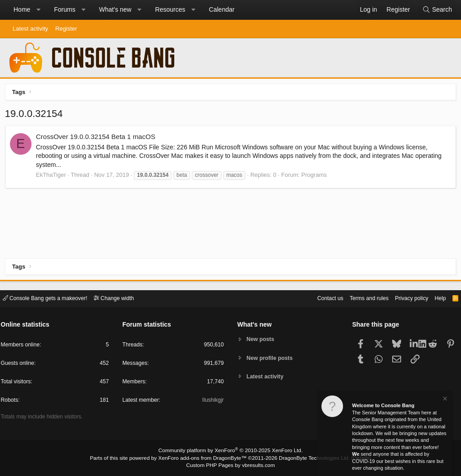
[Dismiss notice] (444, 400)
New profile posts (271, 358)
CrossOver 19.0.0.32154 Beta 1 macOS (97, 139)
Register (66, 29)
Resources (170, 9)
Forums (65, 9)
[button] (38, 10)
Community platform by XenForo (230, 452)
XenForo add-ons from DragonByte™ (204, 458)
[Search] (437, 10)
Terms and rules (360, 298)
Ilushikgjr (212, 402)
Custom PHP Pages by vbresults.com (230, 466)
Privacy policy (405, 298)
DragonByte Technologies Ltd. (309, 458)
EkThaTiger (53, 177)
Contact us (318, 298)
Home (22, 9)
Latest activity (30, 29)
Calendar (222, 9)
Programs (316, 177)
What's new (115, 9)
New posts (262, 339)
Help (436, 298)
